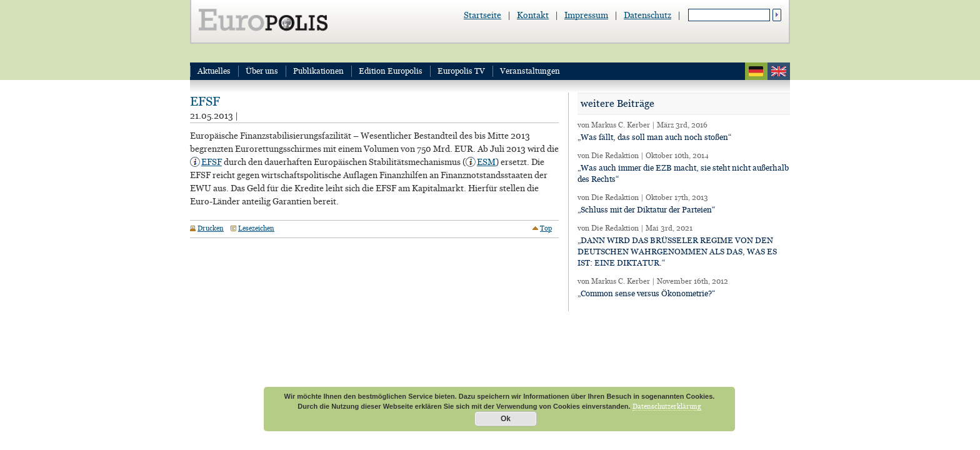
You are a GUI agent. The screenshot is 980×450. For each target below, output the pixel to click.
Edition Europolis (391, 71)
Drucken (211, 228)
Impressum (586, 15)
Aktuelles (214, 71)
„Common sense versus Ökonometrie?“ (646, 293)
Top (546, 228)
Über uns (262, 71)
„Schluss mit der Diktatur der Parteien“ (646, 210)
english (779, 71)
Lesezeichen (256, 228)
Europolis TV (461, 71)
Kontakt (533, 15)
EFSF (205, 101)
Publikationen (318, 71)
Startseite (482, 15)
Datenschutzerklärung (667, 406)
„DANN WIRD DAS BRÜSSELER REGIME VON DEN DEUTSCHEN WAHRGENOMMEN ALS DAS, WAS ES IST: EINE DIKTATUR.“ (677, 252)
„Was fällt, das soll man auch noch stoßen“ (654, 137)
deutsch (756, 71)
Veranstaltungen (530, 71)
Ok (506, 419)
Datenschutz (647, 15)
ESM (486, 162)
